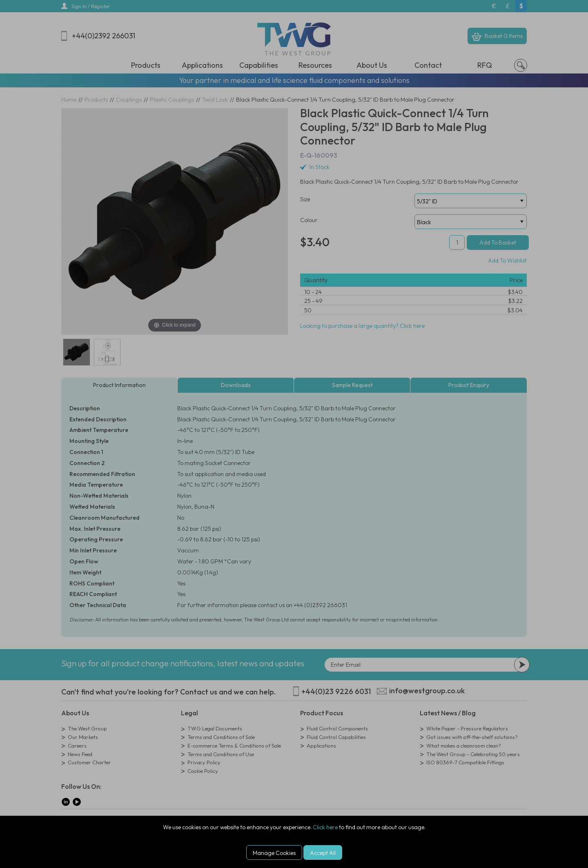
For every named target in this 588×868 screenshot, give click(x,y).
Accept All (323, 853)
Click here (325, 827)
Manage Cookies (274, 853)
